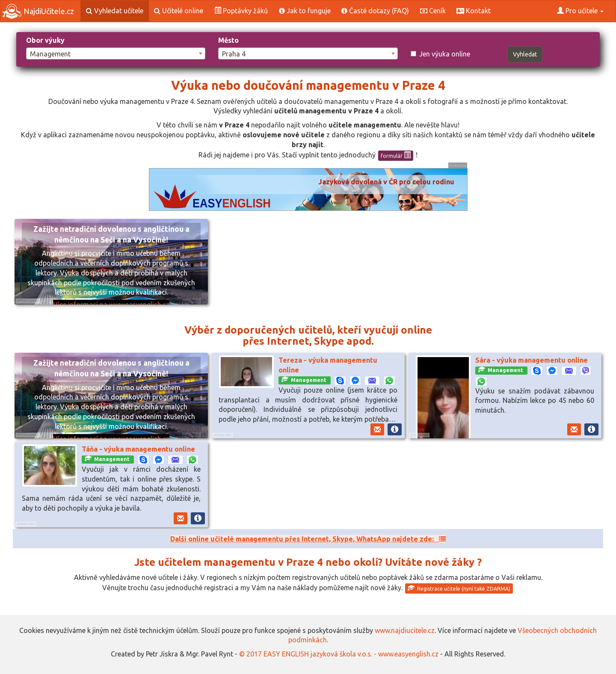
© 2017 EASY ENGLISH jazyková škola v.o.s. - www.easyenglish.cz (339, 654)
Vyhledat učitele (115, 11)
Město (228, 40)
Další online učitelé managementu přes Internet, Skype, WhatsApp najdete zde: (308, 539)
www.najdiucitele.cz (405, 630)
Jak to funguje (305, 11)
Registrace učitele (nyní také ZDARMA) (459, 588)
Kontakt (474, 11)
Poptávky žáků (241, 11)
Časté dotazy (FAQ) (375, 11)
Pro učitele (580, 11)
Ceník (433, 11)
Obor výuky (45, 40)
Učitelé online (179, 11)
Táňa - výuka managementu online (138, 449)
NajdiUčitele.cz (38, 11)
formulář (396, 155)
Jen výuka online (440, 54)
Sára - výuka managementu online (532, 360)
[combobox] (116, 53)
